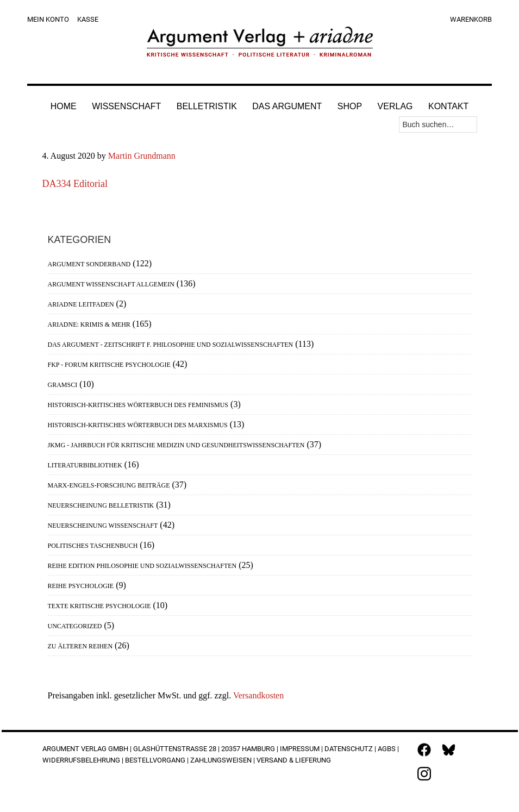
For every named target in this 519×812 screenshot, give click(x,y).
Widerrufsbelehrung (81, 760)
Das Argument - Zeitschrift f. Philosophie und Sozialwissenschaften (171, 345)
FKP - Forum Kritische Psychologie (109, 365)
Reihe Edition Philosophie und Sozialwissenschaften (142, 566)
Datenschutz (349, 749)
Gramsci (63, 385)
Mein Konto (48, 19)
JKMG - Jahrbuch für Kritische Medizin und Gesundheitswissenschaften (176, 445)
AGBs (387, 749)
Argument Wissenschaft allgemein (111, 284)
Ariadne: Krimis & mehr (89, 324)
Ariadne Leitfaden (81, 304)
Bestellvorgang (155, 760)
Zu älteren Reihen (80, 646)
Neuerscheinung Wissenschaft (103, 526)
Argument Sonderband (89, 264)
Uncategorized (75, 626)
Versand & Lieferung (294, 760)
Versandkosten (258, 695)
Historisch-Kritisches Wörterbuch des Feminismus (138, 405)
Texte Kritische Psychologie (99, 606)
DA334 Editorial (75, 184)
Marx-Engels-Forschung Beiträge (109, 485)
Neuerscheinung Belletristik (101, 505)
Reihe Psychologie (81, 586)
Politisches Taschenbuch (93, 546)
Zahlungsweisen (221, 760)
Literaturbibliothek (85, 465)
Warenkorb (471, 19)
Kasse (88, 19)
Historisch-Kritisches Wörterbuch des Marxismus (138, 425)
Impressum (300, 749)
